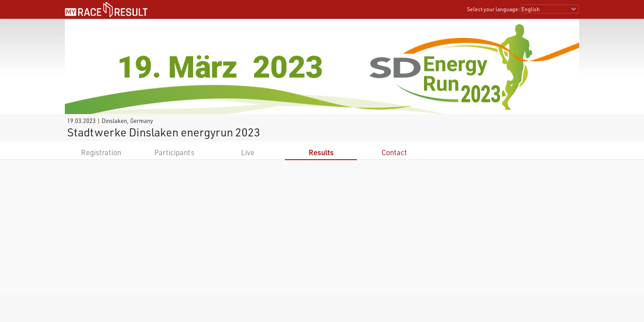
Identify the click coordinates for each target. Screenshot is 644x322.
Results (321, 152)
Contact (394, 152)
